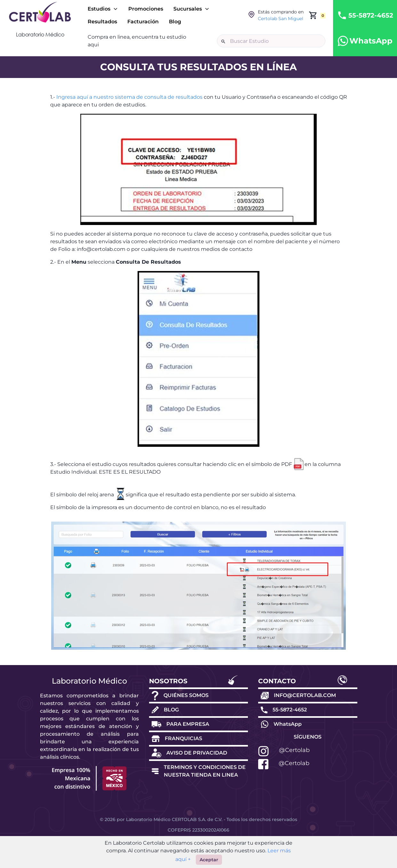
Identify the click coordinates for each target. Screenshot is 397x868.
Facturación (143, 22)
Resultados (102, 22)
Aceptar (209, 860)
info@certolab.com (101, 249)
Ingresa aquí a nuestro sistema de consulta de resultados (129, 97)
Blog (175, 22)
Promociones (146, 9)
